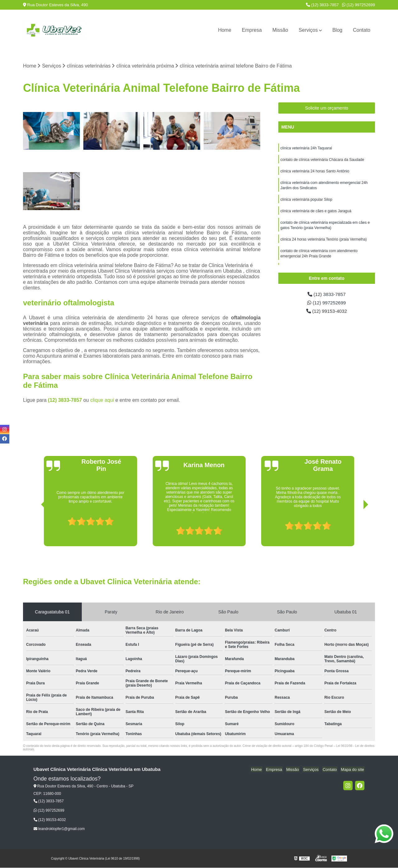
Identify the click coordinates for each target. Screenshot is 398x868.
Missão (280, 30)
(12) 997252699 (359, 5)
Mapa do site (353, 770)
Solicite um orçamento (327, 108)
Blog (337, 30)
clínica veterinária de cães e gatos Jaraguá (316, 213)
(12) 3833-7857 (322, 5)
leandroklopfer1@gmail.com (59, 829)
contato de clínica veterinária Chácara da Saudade (322, 160)
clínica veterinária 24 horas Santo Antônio (315, 172)
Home (225, 30)
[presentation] (35, 529)
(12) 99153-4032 (327, 312)
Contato (362, 30)
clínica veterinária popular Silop (306, 201)
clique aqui (102, 400)
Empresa (252, 30)
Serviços (308, 30)
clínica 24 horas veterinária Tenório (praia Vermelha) (324, 242)
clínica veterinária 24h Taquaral (306, 148)
